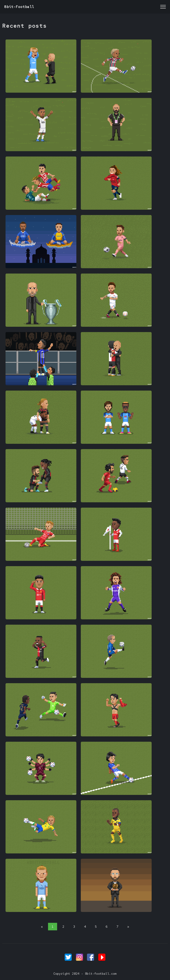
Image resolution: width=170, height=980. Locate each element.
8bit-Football (19, 7)
